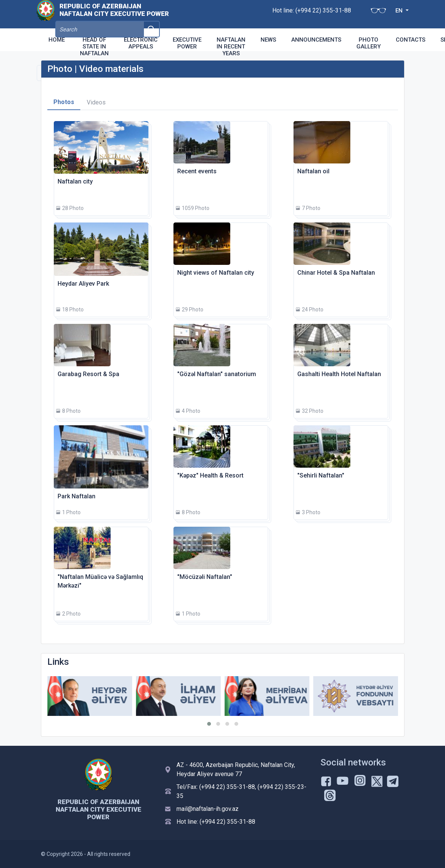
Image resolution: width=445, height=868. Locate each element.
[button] (209, 724)
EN (364, 14)
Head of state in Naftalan (94, 47)
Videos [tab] (96, 102)
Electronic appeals (141, 43)
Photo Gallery (368, 43)
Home (57, 40)
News (268, 40)
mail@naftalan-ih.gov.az (208, 809)
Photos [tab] (64, 102)
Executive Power (187, 43)
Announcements (316, 40)
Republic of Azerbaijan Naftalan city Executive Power (114, 14)
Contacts (411, 40)
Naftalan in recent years (231, 47)
